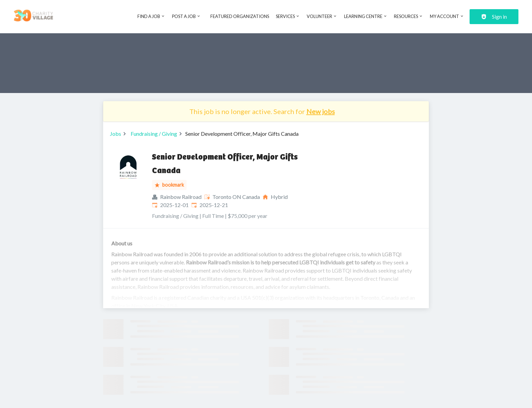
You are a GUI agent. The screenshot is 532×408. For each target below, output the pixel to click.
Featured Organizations (240, 16)
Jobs (116, 134)
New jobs (321, 111)
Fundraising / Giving (154, 134)
